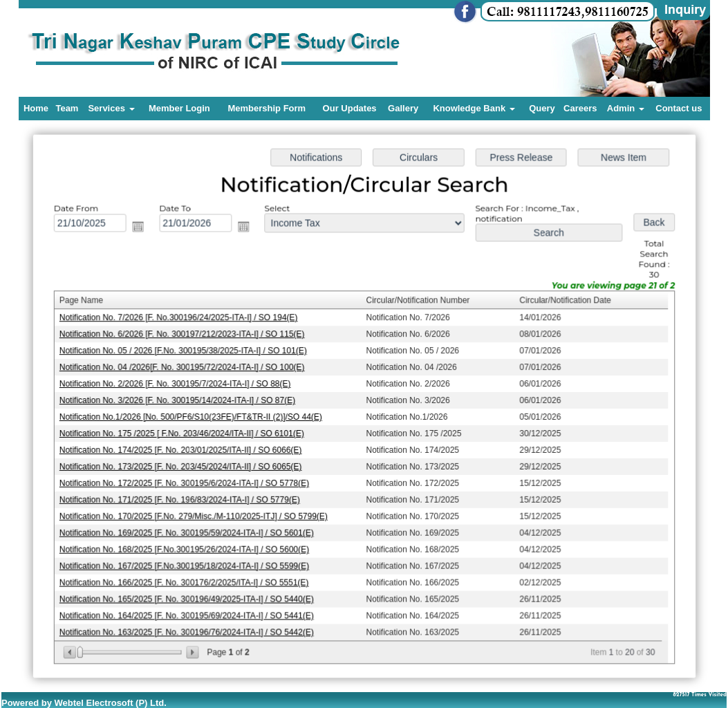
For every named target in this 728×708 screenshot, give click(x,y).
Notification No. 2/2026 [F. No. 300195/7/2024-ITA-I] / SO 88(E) (178, 384)
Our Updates (350, 108)
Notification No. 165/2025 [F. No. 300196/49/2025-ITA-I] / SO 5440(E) (189, 595)
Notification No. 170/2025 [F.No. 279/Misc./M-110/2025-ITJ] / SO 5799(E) (196, 514)
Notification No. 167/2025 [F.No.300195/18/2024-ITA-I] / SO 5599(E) (187, 563)
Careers (580, 108)
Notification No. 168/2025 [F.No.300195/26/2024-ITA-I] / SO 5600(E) (187, 547)
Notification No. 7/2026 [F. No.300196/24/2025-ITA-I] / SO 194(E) (181, 319)
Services (111, 108)
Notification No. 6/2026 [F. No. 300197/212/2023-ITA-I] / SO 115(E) (185, 335)
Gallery (403, 108)
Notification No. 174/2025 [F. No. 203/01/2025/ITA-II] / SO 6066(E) (183, 449)
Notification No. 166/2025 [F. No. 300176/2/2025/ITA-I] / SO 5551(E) (187, 579)
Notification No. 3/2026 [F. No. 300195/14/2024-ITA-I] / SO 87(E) (180, 400)
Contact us (679, 108)
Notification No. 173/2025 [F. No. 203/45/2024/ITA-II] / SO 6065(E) (183, 465)
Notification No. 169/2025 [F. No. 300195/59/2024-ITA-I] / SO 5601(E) (189, 530)
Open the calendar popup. (142, 230)
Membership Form (267, 108)
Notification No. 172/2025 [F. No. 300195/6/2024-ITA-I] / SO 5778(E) (187, 482)
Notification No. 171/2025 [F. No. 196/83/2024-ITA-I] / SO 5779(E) (183, 498)
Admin (626, 108)
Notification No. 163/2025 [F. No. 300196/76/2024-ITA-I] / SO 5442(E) (189, 628)
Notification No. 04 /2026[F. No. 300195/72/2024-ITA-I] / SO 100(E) (185, 368)
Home (36, 108)
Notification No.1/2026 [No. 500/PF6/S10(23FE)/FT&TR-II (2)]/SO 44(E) (193, 417)
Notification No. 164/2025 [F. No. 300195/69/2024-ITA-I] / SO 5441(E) (189, 612)
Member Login (179, 108)
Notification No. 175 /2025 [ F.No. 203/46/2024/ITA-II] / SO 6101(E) (184, 433)
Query (542, 108)
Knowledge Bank (474, 108)
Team (67, 108)
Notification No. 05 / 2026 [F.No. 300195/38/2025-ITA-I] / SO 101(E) (186, 352)
